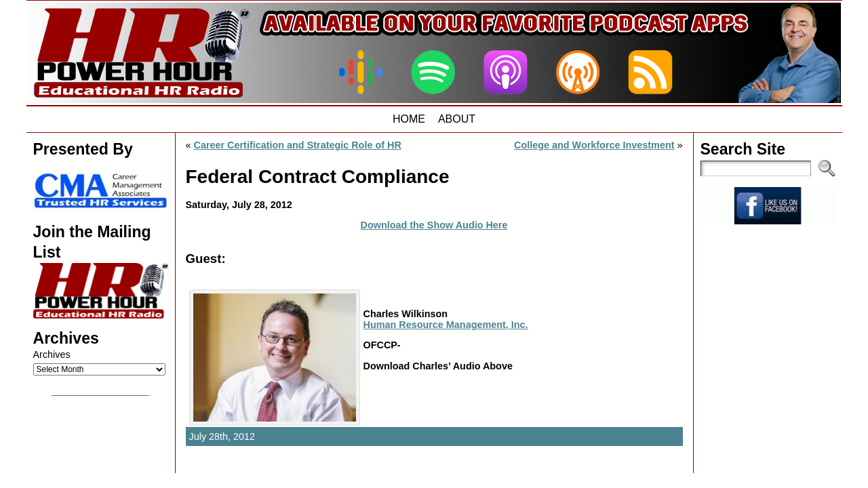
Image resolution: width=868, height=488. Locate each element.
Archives (52, 354)
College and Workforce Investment (594, 145)
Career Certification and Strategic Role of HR (298, 145)
